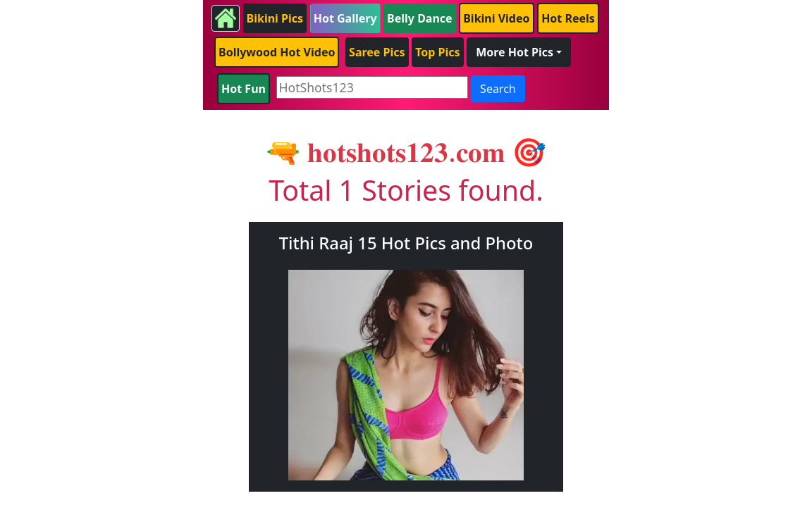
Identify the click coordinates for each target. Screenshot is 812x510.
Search (498, 89)
